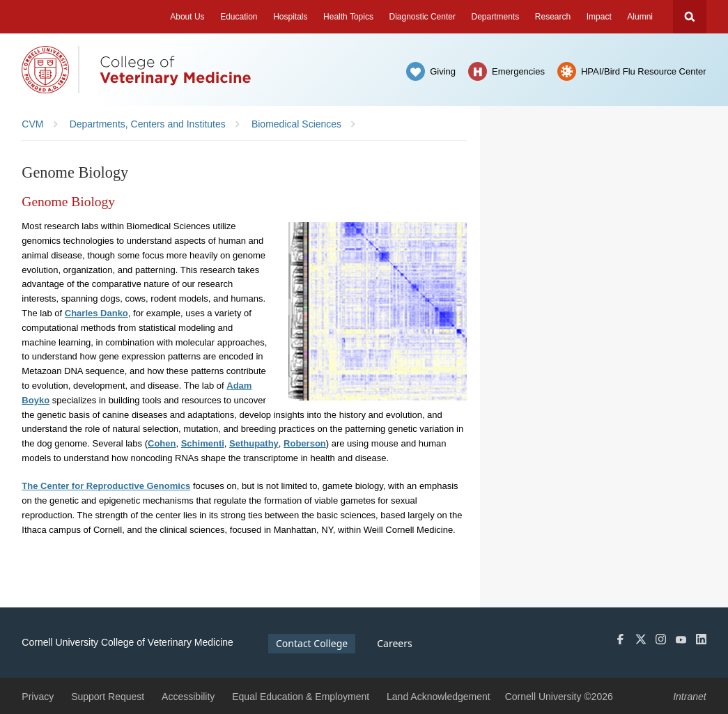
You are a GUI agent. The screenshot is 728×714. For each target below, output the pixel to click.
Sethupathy (254, 443)
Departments (496, 17)
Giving (443, 71)
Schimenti (203, 443)
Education (239, 17)
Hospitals (290, 17)
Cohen (162, 443)
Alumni (640, 17)
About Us (187, 17)
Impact (599, 17)
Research (553, 17)
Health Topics (348, 17)
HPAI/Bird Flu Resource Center (644, 71)
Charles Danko (96, 313)
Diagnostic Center (423, 17)
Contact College (312, 643)
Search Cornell (690, 17)
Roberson (305, 443)
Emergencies (518, 71)
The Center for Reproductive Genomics (106, 486)
